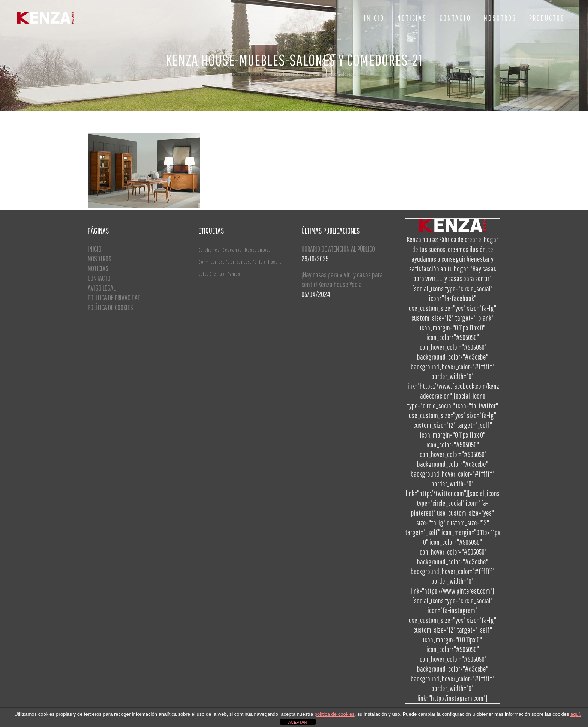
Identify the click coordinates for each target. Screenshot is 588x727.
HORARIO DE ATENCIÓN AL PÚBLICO (338, 249)
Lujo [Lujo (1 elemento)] (203, 274)
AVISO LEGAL (102, 288)
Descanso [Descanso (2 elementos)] (232, 250)
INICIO (94, 249)
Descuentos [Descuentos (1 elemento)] (257, 250)
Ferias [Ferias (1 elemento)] (259, 262)
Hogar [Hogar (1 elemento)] (274, 262)
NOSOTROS (100, 259)
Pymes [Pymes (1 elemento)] (234, 274)
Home (236, 74)
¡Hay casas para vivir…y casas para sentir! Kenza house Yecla (342, 280)
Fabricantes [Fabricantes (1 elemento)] (238, 262)
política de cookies (335, 714)
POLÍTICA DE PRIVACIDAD (114, 298)
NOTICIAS (98, 268)
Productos (256, 74)
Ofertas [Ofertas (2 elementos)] (217, 274)
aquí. (576, 714)
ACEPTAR (298, 722)
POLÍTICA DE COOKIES (110, 307)
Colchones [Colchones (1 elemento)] (209, 250)
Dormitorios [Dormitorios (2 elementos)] (211, 262)
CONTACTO (99, 278)
